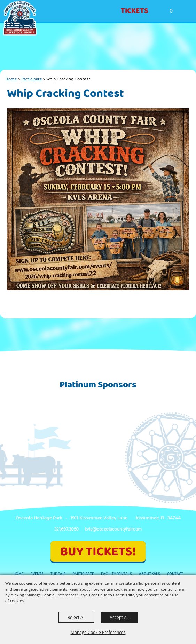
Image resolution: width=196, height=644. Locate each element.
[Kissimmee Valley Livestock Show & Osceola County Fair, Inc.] (20, 18)
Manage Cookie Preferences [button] (98, 632)
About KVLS (150, 574)
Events (37, 574)
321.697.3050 (66, 529)
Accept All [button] (119, 617)
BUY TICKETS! (98, 552)
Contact (175, 574)
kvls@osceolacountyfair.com (113, 529)
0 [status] (171, 11)
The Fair (58, 574)
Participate (32, 79)
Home (11, 79)
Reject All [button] (76, 617)
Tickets (135, 11)
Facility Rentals (116, 574)
